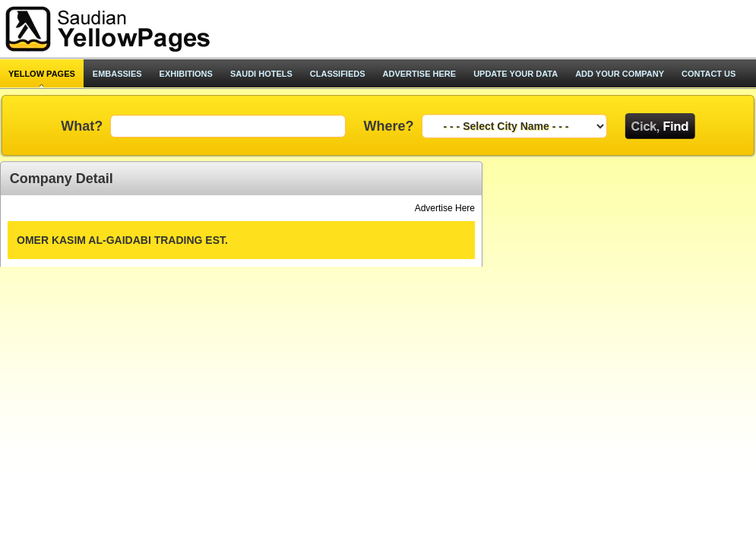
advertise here (420, 74)
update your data (516, 74)
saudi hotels (261, 74)
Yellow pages (42, 74)
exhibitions (186, 74)
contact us (709, 74)
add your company (620, 74)
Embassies (117, 74)
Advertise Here (445, 208)
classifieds (338, 74)
